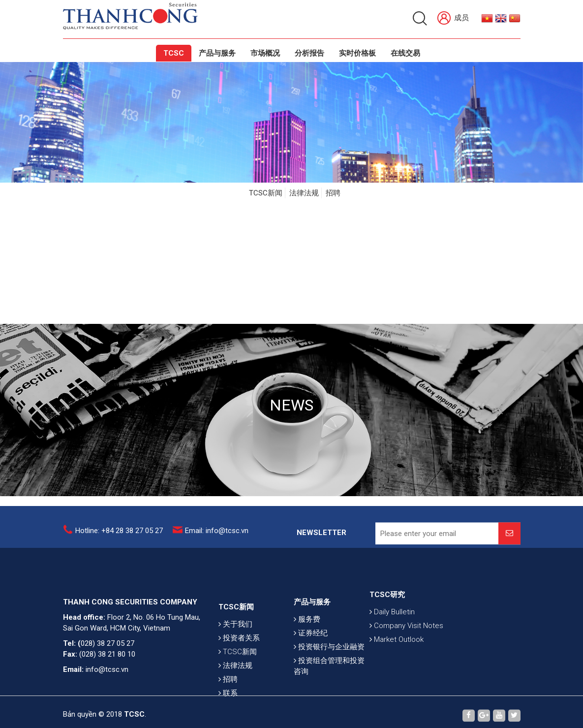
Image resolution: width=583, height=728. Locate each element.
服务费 (307, 632)
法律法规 (304, 193)
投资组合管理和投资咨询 (329, 679)
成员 (453, 18)
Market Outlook (397, 649)
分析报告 (309, 53)
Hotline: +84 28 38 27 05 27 (119, 534)
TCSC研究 (387, 604)
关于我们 (235, 640)
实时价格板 (357, 53)
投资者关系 (239, 654)
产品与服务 (217, 53)
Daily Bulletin (392, 621)
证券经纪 (311, 646)
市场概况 (265, 53)
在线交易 (405, 53)
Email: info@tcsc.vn (217, 534)
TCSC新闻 (266, 193)
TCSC (174, 53)
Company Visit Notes (406, 635)
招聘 (333, 193)
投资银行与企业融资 (329, 660)
